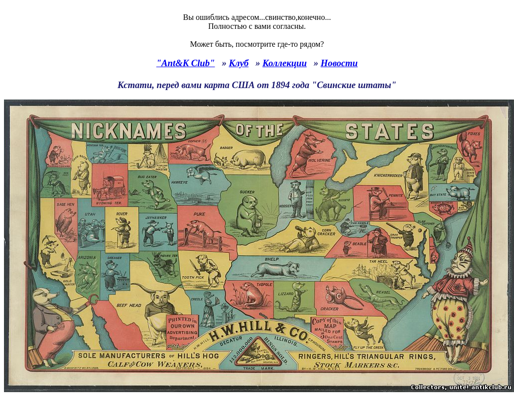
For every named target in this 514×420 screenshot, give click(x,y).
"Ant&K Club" (186, 63)
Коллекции (285, 63)
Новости (339, 63)
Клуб (239, 63)
